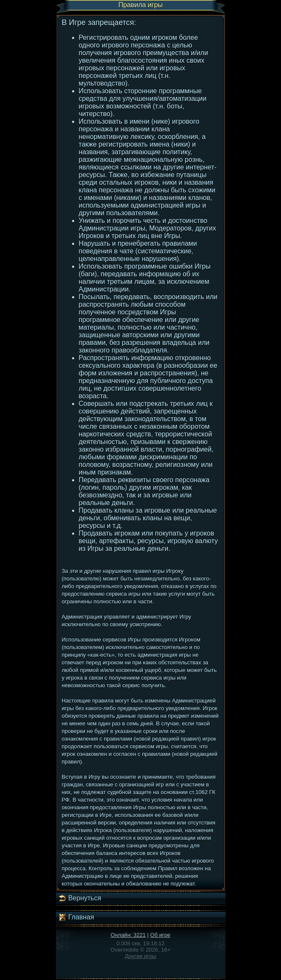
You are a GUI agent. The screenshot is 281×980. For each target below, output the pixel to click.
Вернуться (80, 898)
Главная (76, 917)
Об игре (160, 935)
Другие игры (141, 956)
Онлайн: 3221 (128, 935)
